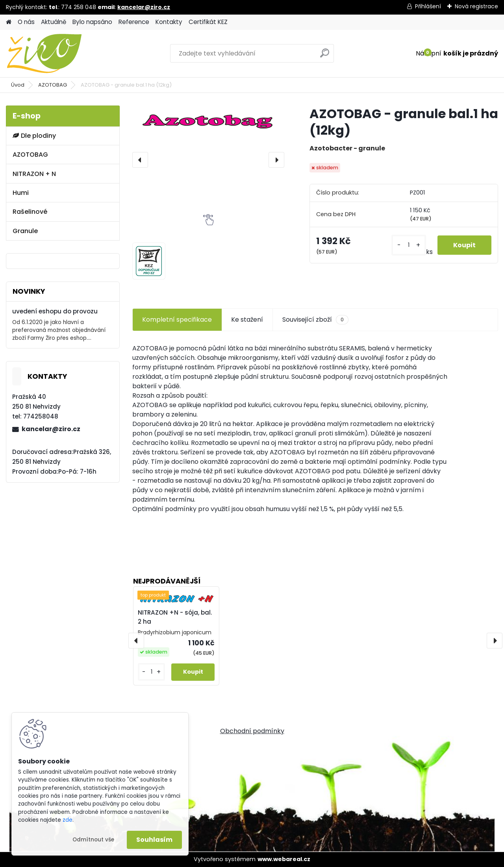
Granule (25, 231)
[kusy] (409, 245)
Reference (134, 22)
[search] (325, 56)
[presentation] (140, 160)
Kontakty (169, 22)
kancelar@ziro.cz (144, 7)
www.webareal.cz (284, 859)
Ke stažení (247, 320)
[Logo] (60, 54)
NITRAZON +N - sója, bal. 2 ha (175, 617)
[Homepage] (9, 22)
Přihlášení (428, 6)
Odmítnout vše (93, 840)
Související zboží (315, 320)
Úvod (18, 85)
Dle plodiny (34, 136)
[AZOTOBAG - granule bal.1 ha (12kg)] (208, 121)
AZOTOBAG (53, 85)
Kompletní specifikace (177, 320)
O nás (26, 22)
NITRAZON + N (34, 174)
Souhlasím (154, 840)
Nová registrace (476, 6)
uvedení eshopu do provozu (55, 311)
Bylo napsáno (92, 22)
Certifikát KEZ (208, 22)
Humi (21, 193)
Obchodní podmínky (252, 731)
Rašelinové (30, 212)
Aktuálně (54, 22)
